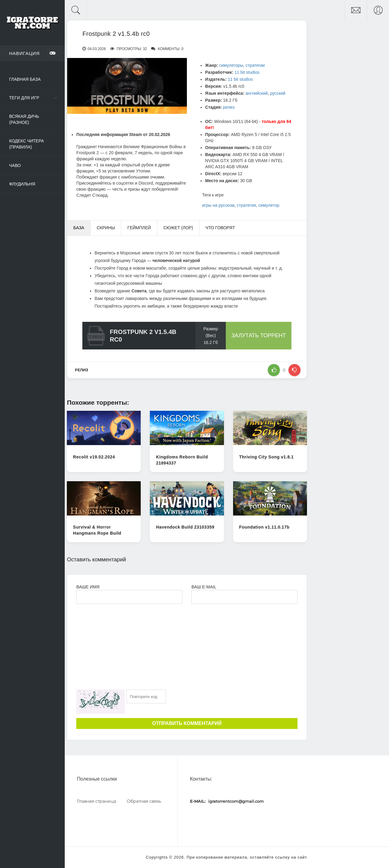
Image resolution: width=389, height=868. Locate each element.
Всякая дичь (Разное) (24, 119)
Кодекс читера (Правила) (26, 144)
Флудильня (22, 184)
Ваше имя (88, 587)
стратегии (255, 65)
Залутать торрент (259, 335)
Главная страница (96, 801)
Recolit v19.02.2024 (94, 457)
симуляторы (231, 65)
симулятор (269, 205)
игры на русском (218, 205)
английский (257, 93)
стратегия (246, 205)
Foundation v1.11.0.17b (264, 527)
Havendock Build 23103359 (185, 527)
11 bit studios (247, 72)
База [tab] (79, 228)
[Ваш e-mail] (244, 597)
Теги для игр (24, 98)
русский (278, 93)
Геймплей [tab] (139, 228)
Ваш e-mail (204, 587)
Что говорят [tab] (220, 228)
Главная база (25, 79)
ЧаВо (15, 165)
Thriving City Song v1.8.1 (267, 457)
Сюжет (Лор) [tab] (178, 228)
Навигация (32, 53)
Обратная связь (144, 801)
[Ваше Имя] (129, 597)
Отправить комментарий (187, 723)
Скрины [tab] (106, 228)
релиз (229, 107)
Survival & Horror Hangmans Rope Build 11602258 (97, 533)
